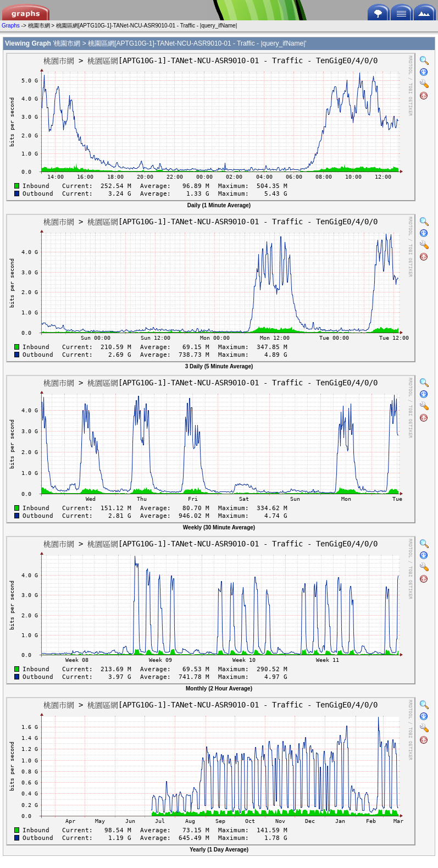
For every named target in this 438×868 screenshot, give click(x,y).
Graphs (11, 26)
